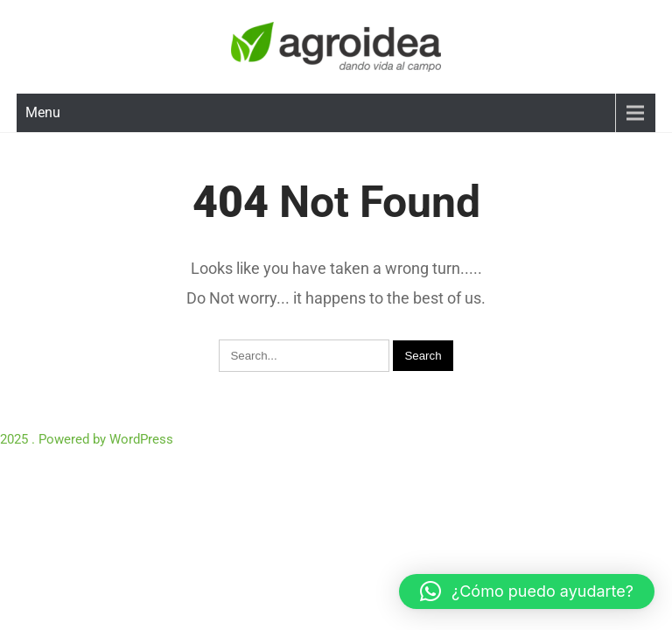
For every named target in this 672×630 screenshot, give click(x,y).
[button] (527, 591)
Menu (43, 112)
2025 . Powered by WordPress (87, 439)
